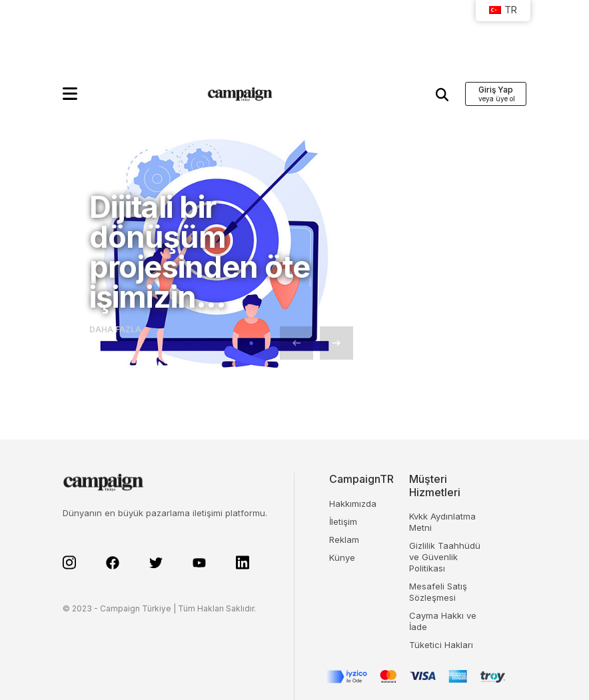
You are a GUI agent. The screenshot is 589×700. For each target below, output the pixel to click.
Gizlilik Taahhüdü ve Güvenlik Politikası (445, 557)
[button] (70, 94)
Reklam (344, 539)
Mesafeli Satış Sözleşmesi (438, 592)
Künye (342, 557)
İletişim (343, 522)
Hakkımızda (353, 504)
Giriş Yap (496, 90)
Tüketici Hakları (441, 645)
